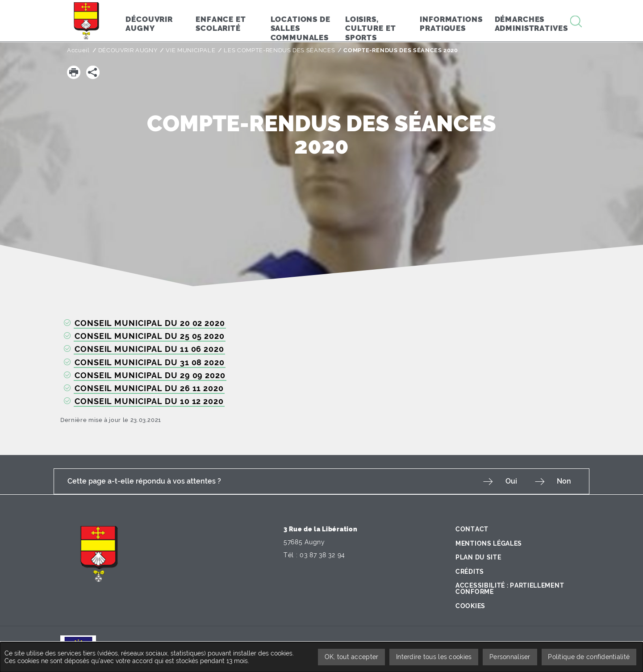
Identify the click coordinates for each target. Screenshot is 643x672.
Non (564, 481)
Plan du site (478, 557)
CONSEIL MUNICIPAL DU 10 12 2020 (149, 401)
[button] (74, 72)
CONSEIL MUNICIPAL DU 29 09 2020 (150, 375)
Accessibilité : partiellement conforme (510, 588)
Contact (472, 529)
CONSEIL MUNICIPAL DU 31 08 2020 (150, 362)
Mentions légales (489, 543)
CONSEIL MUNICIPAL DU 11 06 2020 (149, 349)
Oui (511, 481)
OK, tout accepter (351, 657)
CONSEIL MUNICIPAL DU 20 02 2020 (150, 323)
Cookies (470, 605)
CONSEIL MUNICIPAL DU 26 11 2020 (149, 388)
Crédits (470, 571)
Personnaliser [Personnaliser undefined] (510, 657)
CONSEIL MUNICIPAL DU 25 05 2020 (150, 336)
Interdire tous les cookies (433, 657)
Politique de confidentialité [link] (589, 657)
